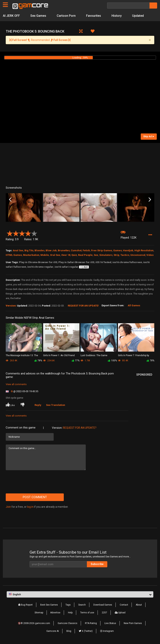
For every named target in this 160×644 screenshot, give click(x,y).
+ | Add (84, 267)
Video (150, 255)
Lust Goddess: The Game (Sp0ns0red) (94, 356)
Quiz (74, 255)
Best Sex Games (49, 605)
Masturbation (31, 255)
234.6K (49, 361)
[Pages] (5, 5)
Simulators (106, 255)
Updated (138, 16)
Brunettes (64, 250)
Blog (69, 631)
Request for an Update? (80, 428)
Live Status (110, 623)
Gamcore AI (53, 631)
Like (11, 405)
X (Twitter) (86, 631)
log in (30, 507)
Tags (68, 605)
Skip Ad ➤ (149, 136)
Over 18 (66, 255)
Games (118, 250)
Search (82, 605)
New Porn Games (133, 623)
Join (8, 507)
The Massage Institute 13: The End (22, 356)
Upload (120, 613)
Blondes (40, 250)
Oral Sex (55, 255)
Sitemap (39, 613)
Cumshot (76, 250)
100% (112, 361)
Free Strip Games (102, 250)
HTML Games (14, 255)
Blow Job (51, 250)
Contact (124, 605)
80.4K (123, 361)
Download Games (103, 605)
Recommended (40, 40)
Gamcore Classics (67, 623)
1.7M (85, 361)
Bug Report (25, 605)
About (139, 605)
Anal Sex (18, 250)
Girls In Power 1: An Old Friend (59, 355)
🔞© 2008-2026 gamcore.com (34, 623)
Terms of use (87, 613)
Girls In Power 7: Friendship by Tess (134, 356)
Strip (116, 255)
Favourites (94, 16)
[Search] (128, 6)
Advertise (55, 613)
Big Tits (29, 250)
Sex (96, 255)
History (117, 16)
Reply (38, 405)
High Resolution (144, 250)
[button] (150, 235)
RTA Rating (91, 623)
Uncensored (138, 255)
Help (70, 613)
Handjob (128, 250)
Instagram (107, 631)
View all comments (16, 384)
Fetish (86, 250)
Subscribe (97, 564)
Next (150, 200)
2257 (104, 613)
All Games (134, 305)
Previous (10, 200)
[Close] (150, 40)
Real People (85, 255)
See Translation (56, 405)
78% (38, 361)
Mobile (45, 255)
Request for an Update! (83, 306)
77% (76, 361)
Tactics (125, 255)
